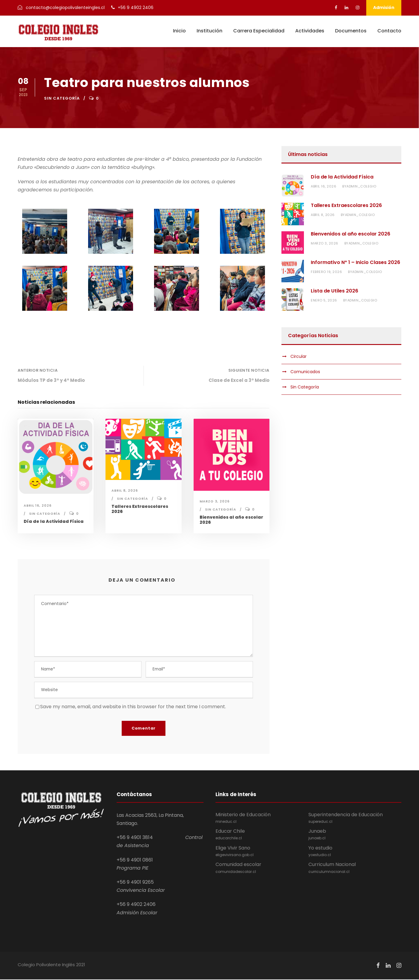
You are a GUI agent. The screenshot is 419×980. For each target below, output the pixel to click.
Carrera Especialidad (259, 31)
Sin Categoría (62, 98)
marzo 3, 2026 (215, 501)
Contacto (389, 31)
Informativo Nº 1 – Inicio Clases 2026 (355, 262)
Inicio (179, 31)
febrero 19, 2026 (326, 272)
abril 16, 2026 (38, 505)
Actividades (310, 31)
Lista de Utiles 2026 (334, 291)
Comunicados (305, 372)
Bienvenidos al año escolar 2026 (231, 520)
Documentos (351, 31)
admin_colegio (361, 186)
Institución (209, 31)
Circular (299, 356)
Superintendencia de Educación (355, 819)
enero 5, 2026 (324, 300)
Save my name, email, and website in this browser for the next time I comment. (133, 707)
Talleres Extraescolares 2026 (140, 509)
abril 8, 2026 (125, 490)
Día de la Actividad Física (54, 521)
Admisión (384, 7)
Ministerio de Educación (262, 819)
